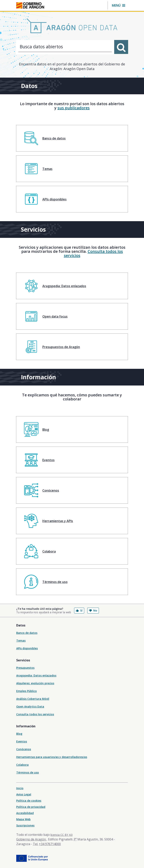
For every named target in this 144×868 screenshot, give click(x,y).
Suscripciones (25, 825)
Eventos (22, 741)
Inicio (20, 788)
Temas (21, 641)
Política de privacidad (31, 807)
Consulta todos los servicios (93, 253)
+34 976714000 (50, 844)
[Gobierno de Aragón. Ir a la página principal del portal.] (30, 5)
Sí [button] (79, 610)
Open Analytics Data (30, 706)
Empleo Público (27, 691)
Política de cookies (29, 801)
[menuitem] (72, 138)
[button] (119, 5)
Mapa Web (23, 819)
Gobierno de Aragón (31, 839)
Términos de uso (28, 772)
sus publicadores (74, 108)
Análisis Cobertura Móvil (33, 699)
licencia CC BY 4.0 (62, 835)
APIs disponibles (27, 648)
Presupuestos (25, 668)
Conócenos (24, 749)
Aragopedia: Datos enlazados (36, 675)
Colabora (22, 765)
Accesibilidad (25, 813)
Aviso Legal (24, 794)
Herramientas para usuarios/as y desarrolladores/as (52, 757)
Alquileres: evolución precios (35, 683)
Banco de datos (27, 633)
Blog (19, 734)
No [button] (93, 610)
